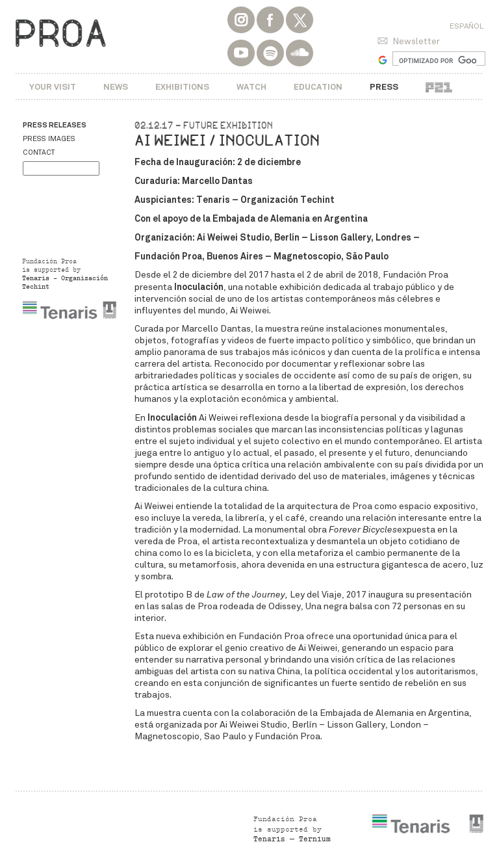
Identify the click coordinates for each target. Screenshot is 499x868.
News (116, 87)
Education (318, 87)
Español (467, 26)
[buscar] (438, 60)
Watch (251, 87)
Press (384, 87)
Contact (39, 152)
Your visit (53, 87)
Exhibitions (182, 87)
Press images (49, 139)
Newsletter (416, 41)
